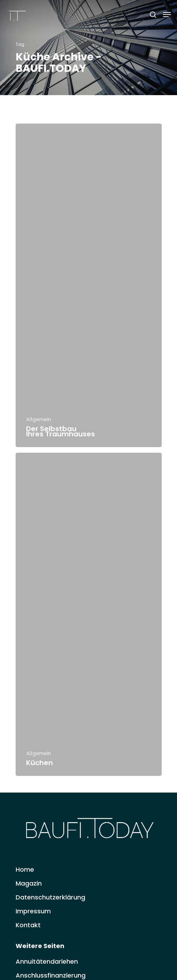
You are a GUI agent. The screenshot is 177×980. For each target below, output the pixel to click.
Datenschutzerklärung (50, 897)
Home (25, 869)
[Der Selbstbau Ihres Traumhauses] (89, 285)
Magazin (29, 883)
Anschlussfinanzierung (51, 975)
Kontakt (28, 925)
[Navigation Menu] (167, 15)
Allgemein (39, 420)
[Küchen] (89, 614)
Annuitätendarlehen (47, 961)
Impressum (33, 911)
